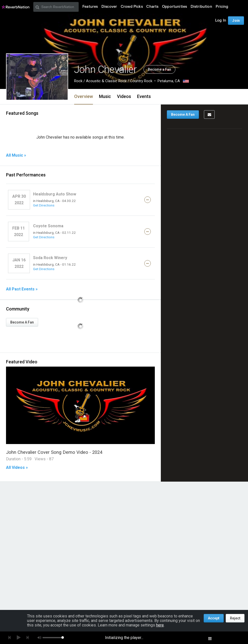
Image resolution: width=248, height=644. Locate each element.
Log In (221, 20)
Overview (84, 96)
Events (144, 96)
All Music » (16, 155)
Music (105, 96)
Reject (235, 618)
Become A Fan (22, 322)
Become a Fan (159, 69)
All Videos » (17, 468)
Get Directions (44, 205)
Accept (214, 618)
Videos (124, 96)
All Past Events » (22, 289)
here (160, 625)
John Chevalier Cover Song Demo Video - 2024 (54, 452)
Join (236, 21)
